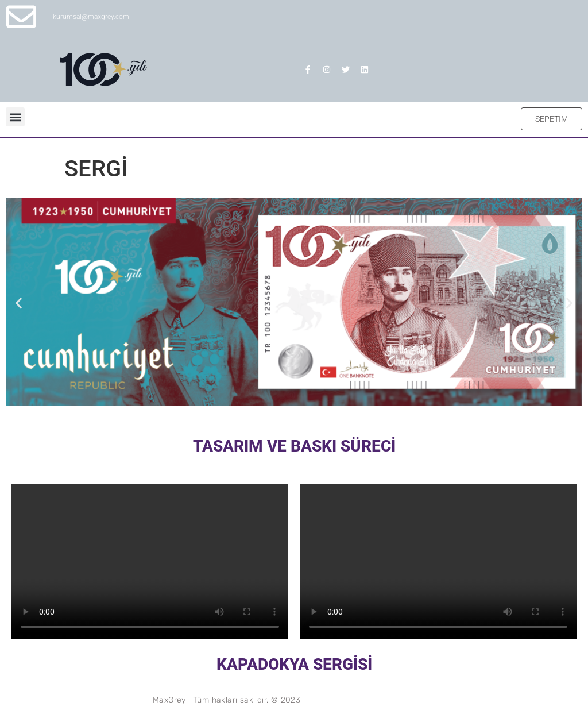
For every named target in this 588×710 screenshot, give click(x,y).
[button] (15, 117)
